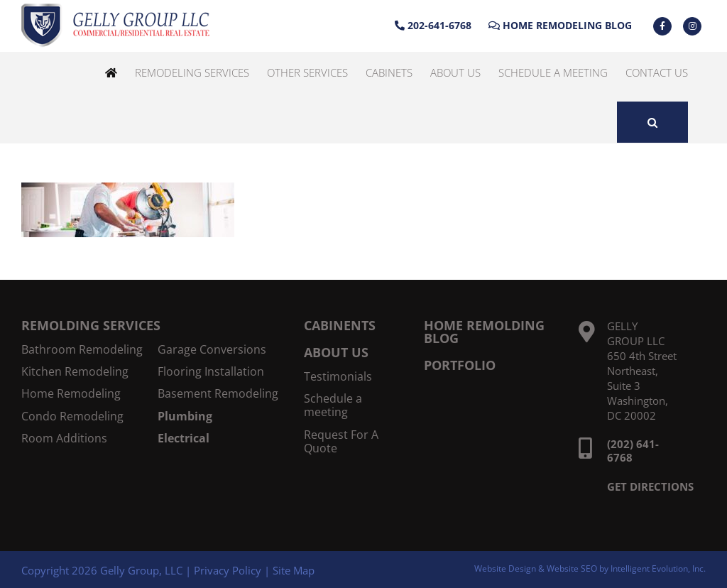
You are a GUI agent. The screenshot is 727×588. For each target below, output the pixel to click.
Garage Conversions (212, 350)
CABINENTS (340, 325)
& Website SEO (569, 568)
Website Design (505, 568)
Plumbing (185, 416)
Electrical (184, 439)
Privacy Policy (228, 570)
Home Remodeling (71, 394)
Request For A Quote (341, 442)
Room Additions (64, 439)
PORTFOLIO (460, 365)
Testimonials (338, 377)
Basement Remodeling (218, 394)
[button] (652, 122)
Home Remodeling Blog (560, 25)
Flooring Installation (211, 372)
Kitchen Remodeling (75, 372)
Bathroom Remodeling (82, 350)
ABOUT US (336, 352)
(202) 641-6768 (633, 451)
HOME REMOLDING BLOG (484, 332)
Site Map (294, 570)
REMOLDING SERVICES (91, 325)
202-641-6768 (433, 25)
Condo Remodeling (72, 416)
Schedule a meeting (333, 405)
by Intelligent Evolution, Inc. (652, 568)
